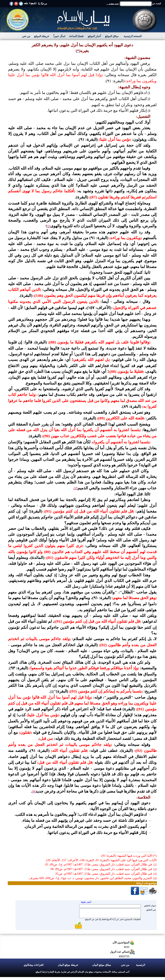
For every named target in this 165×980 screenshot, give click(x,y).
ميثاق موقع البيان (102, 965)
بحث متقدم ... (113, 4)
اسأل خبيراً (59, 36)
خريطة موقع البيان (68, 965)
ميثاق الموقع (112, 36)
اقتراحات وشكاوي (33, 965)
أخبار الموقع (94, 36)
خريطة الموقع (42, 36)
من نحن (26, 36)
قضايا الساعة (76, 36)
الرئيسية (140, 965)
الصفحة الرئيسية (133, 36)
